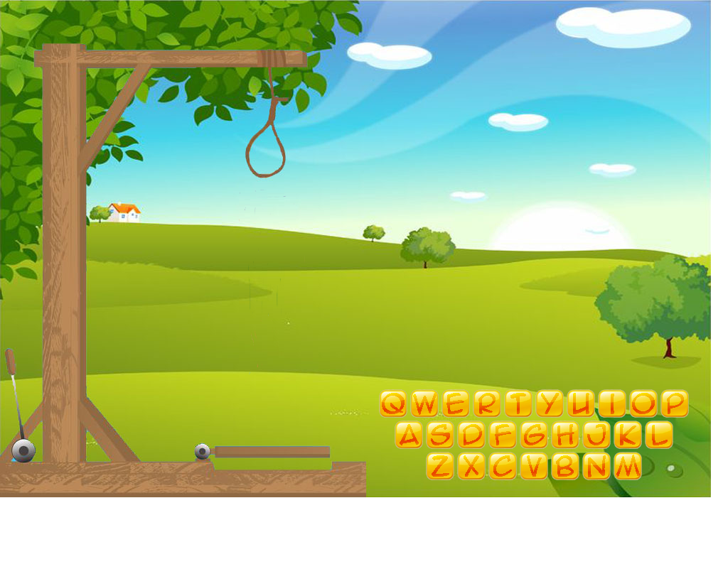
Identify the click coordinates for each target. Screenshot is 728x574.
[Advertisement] (355, 542)
